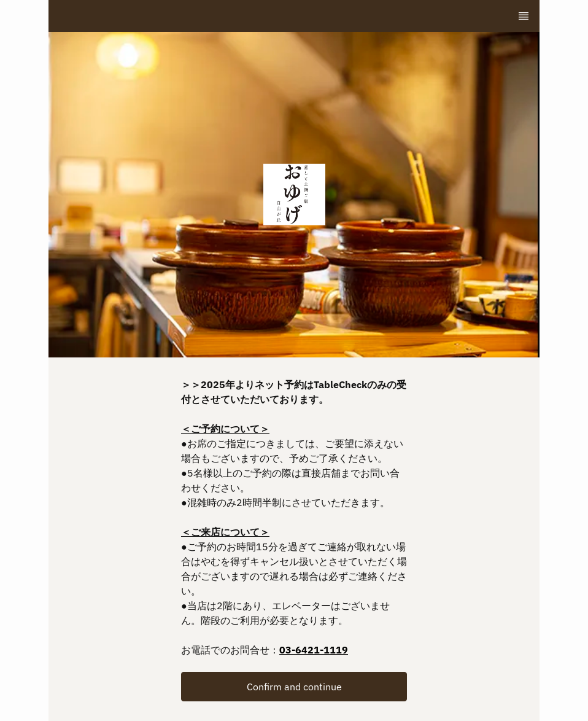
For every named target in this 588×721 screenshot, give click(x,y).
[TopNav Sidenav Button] (524, 16)
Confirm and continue (294, 687)
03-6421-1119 (314, 650)
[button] (294, 687)
